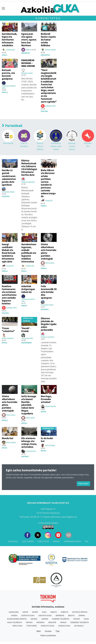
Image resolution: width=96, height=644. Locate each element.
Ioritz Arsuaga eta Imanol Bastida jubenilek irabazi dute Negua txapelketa (29, 405)
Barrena (60, 616)
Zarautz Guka (47, 626)
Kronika (40, 622)
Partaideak (12, 126)
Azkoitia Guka (45, 616)
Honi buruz (13, 542)
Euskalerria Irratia (17, 619)
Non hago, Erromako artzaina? (46, 399)
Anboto (65, 612)
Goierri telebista (61, 619)
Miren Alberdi (11, 443)
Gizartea (6, 196)
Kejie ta (28, 50)
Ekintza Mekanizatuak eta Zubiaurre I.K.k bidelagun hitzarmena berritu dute (29, 168)
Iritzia (4, 343)
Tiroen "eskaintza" (8, 330)
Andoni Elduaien (8, 338)
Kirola (5, 92)
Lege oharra (28, 542)
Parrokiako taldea (8, 192)
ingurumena (27, 343)
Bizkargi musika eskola (72, 146)
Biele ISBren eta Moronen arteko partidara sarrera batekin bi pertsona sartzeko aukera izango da (48, 183)
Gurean (48, 631)
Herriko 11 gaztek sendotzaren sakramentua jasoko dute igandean (9, 177)
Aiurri (35, 612)
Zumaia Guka (64, 626)
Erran (82, 616)
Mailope (52, 622)
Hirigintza (26, 53)
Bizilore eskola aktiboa (40, 146)
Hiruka (29, 622)
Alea (44, 612)
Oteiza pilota (50, 263)
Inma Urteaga (50, 445)
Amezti (54, 612)
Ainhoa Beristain (27, 338)
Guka (86, 619)
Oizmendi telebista (80, 622)
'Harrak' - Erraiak (26, 330)
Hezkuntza (45, 55)
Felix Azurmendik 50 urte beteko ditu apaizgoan (49, 292)
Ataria (14, 616)
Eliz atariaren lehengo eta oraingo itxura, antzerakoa (29, 443)
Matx (39, 631)
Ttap (57, 631)
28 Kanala (79, 626)
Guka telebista (15, 622)
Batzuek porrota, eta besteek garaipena (8, 74)
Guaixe (77, 619)
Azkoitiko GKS (50, 106)
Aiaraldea (14, 612)
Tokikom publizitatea (48, 636)
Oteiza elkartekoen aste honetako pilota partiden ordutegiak (49, 251)
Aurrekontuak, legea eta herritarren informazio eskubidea (10, 40)
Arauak (56, 542)
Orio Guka (17, 626)
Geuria (34, 619)
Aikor (25, 612)
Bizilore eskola (50, 50)
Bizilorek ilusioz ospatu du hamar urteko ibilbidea (48, 40)
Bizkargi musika (27, 73)
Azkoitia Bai (10, 50)
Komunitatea (48, 18)
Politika (44, 111)
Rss (87, 542)
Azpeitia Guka (28, 616)
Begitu (71, 616)
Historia (25, 457)
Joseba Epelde (51, 406)
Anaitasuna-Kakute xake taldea (56, 146)
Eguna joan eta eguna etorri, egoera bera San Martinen (29, 40)
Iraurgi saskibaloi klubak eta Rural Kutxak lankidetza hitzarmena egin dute (9, 253)
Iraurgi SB (49, 200)
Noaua (63, 622)
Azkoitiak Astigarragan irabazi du (28, 289)
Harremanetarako (72, 542)
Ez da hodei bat (47, 440)
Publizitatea (43, 542)
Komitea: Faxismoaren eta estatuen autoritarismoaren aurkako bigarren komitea (9, 295)
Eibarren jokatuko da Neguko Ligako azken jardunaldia (49, 324)
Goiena (45, 619)
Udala (4, 55)
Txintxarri (32, 626)
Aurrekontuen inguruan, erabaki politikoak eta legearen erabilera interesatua (29, 253)
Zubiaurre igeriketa (28, 182)
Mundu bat (8, 438)
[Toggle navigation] (3, 8)
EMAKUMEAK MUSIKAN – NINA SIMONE (28, 63)
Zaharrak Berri (31, 451)
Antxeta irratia (80, 612)
